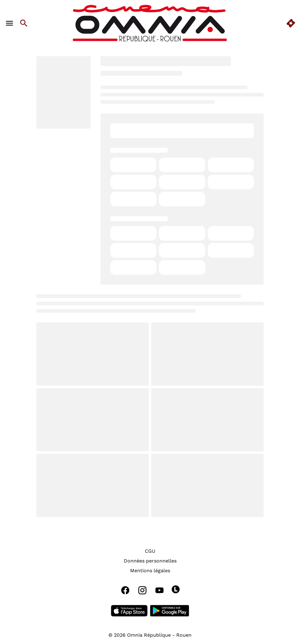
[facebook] (125, 590)
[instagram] (142, 590)
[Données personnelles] (150, 561)
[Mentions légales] (150, 571)
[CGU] (150, 551)
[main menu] (9, 23)
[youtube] (159, 590)
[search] (24, 23)
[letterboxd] (176, 589)
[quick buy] (291, 23)
